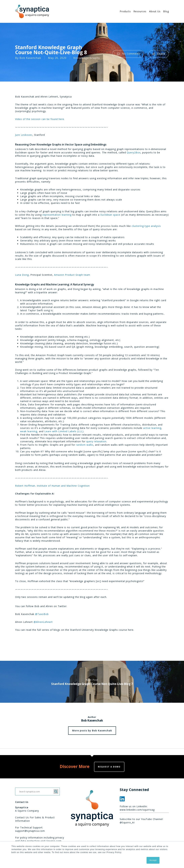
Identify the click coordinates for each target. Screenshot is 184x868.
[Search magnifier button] (56, 791)
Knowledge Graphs (87, 58)
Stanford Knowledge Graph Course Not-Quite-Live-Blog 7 (92, 682)
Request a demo (109, 767)
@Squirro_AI (127, 822)
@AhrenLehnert (43, 622)
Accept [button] (153, 860)
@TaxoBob (42, 614)
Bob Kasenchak (30, 58)
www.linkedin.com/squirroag (137, 810)
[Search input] (36, 791)
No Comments (128, 54)
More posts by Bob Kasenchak (92, 730)
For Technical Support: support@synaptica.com (30, 829)
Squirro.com (54, 841)
